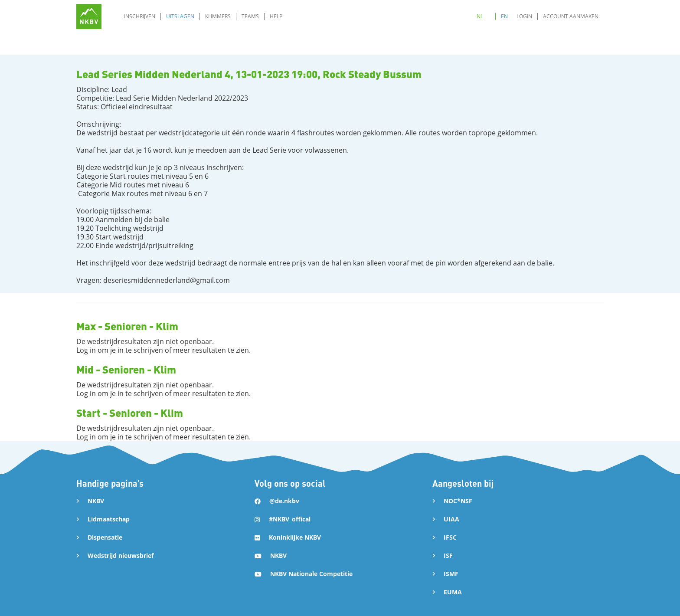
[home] (89, 16)
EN (504, 16)
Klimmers (218, 16)
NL (480, 16)
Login (524, 16)
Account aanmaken (571, 16)
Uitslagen (180, 16)
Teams (250, 16)
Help (276, 16)
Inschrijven (140, 16)
